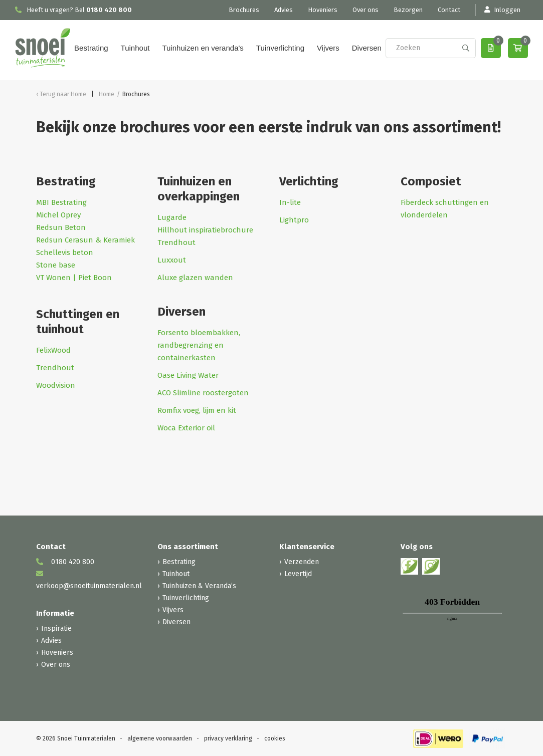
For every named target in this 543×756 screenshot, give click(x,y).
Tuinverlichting (280, 48)
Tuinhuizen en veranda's (203, 48)
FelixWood (53, 350)
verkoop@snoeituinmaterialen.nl (89, 580)
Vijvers (328, 48)
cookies (275, 738)
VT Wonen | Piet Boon (74, 278)
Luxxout (173, 260)
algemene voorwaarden (160, 738)
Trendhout (55, 368)
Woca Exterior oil (186, 428)
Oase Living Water (188, 375)
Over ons (366, 10)
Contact (449, 10)
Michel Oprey (58, 215)
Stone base (56, 265)
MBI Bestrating (61, 202)
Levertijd (298, 574)
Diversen (367, 48)
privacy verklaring (228, 738)
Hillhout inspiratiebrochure (205, 230)
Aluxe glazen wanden (195, 278)
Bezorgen (408, 10)
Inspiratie (56, 628)
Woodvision (56, 385)
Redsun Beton (61, 227)
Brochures (244, 10)
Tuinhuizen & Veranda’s (199, 586)
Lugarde (172, 217)
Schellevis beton (65, 253)
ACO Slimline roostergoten (203, 393)
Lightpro (294, 220)
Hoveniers (323, 10)
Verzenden (302, 562)
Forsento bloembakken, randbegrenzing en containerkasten (199, 345)
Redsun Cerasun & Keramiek (85, 240)
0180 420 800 (109, 10)
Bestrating (91, 48)
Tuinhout (135, 48)
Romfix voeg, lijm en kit (197, 410)
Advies (284, 10)
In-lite (291, 202)
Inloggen (502, 10)
